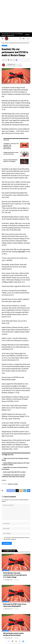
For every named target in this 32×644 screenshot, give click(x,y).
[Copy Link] (14, 60)
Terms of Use (11, 35)
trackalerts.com (11, 64)
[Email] (11, 60)
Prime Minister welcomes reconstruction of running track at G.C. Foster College (15, 575)
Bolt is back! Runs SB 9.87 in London (14, 472)
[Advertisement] (16, 16)
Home (3, 43)
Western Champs (13, 484)
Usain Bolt (21, 252)
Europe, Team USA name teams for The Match (10, 161)
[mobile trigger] (3, 39)
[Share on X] (9, 60)
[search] (20, 39)
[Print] (16, 60)
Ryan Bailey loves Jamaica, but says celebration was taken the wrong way (14, 476)
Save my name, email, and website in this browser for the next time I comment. (17, 538)
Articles (7, 43)
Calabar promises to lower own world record (11, 153)
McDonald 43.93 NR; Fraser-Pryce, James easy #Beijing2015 (15, 605)
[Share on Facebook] (6, 60)
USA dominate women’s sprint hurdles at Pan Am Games (13, 634)
